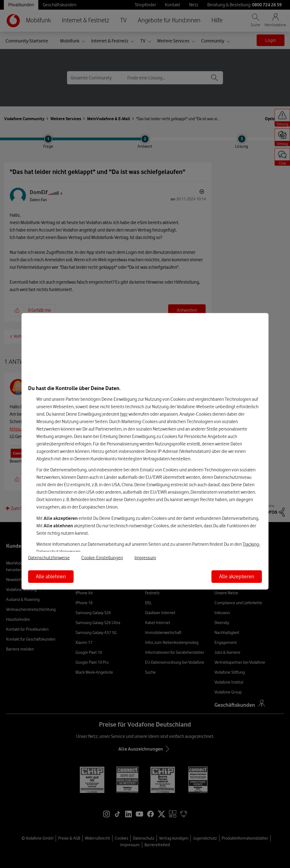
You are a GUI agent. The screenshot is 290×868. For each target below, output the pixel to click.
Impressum (145, 558)
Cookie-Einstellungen (102, 558)
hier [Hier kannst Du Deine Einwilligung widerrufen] (124, 414)
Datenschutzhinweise (49, 558)
